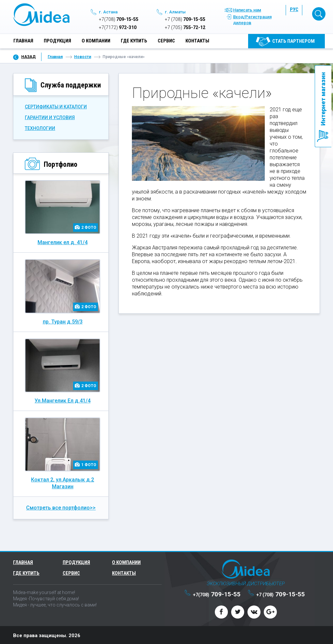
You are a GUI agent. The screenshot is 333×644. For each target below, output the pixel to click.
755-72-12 (185, 28)
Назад (28, 56)
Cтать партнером (293, 42)
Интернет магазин (323, 99)
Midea (41, 15)
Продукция (57, 41)
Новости (83, 56)
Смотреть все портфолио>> (61, 507)
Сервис (166, 41)
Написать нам (247, 11)
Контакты (197, 41)
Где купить (134, 41)
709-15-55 (119, 20)
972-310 (118, 28)
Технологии (40, 127)
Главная (23, 41)
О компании (96, 41)
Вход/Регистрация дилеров (252, 20)
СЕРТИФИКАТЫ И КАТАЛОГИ (56, 106)
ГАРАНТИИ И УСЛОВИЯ (50, 117)
